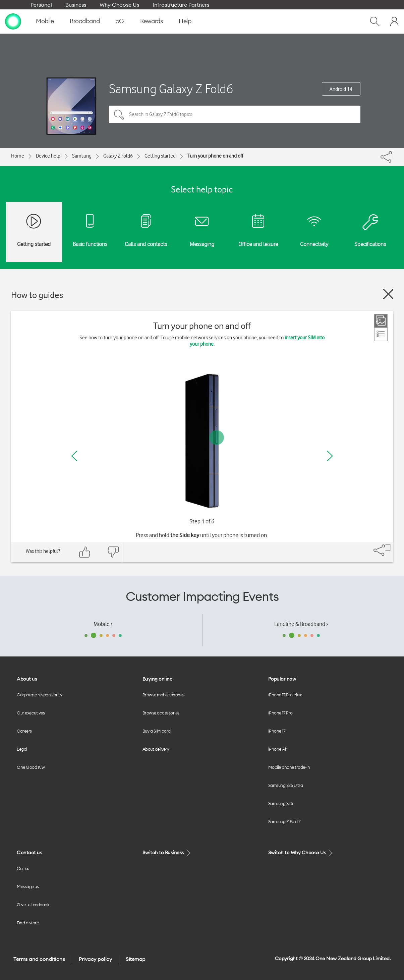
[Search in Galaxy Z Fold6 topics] (235, 114)
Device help (48, 156)
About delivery (156, 749)
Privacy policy (95, 959)
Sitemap (136, 959)
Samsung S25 (281, 803)
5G (120, 21)
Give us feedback (33, 905)
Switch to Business (167, 853)
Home (18, 156)
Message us (28, 886)
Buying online (158, 679)
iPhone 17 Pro (280, 713)
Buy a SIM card (157, 731)
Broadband (85, 21)
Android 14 (341, 89)
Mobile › (103, 624)
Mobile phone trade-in (289, 767)
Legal (22, 749)
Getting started (160, 156)
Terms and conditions (39, 959)
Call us (23, 868)
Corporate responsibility (39, 695)
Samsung (82, 156)
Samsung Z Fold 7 (284, 821)
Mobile (45, 21)
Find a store (28, 923)
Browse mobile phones (163, 695)
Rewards (152, 21)
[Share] (393, 155)
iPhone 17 (277, 731)
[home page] (13, 21)
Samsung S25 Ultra (286, 785)
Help (185, 21)
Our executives (31, 713)
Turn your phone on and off (215, 156)
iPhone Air (278, 749)
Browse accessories (161, 713)
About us (27, 679)
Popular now (282, 679)
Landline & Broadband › (301, 624)
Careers (24, 731)
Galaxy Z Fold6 (118, 156)
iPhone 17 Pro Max (285, 695)
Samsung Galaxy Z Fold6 (171, 89)
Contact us (29, 852)
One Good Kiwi (31, 767)
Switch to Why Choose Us (301, 853)
